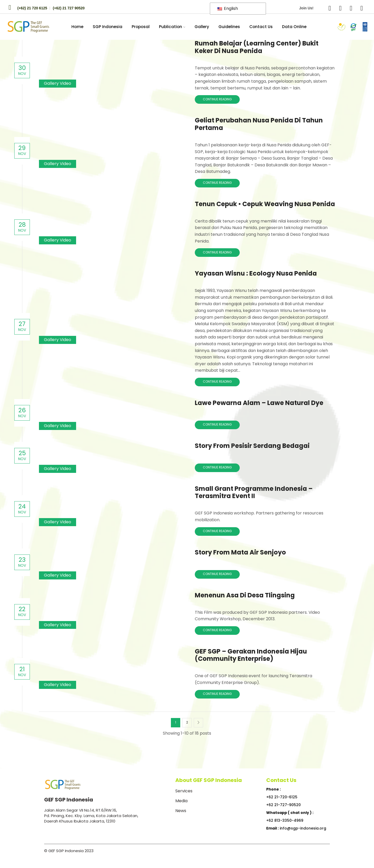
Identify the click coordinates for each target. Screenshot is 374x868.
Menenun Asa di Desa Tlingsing (245, 595)
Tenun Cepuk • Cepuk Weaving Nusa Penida (265, 204)
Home (77, 27)
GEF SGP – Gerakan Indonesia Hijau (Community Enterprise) (251, 655)
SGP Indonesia (108, 27)
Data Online (294, 27)
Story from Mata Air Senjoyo (240, 552)
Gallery (202, 27)
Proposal (141, 27)
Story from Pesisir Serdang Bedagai (252, 446)
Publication (172, 27)
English (228, 8)
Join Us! (306, 8)
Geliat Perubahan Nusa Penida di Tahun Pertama (259, 124)
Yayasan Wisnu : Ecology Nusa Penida (256, 273)
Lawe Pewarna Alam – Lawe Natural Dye (259, 403)
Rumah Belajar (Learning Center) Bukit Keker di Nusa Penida (257, 47)
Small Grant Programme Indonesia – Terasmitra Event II (254, 492)
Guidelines (229, 27)
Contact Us (261, 27)
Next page (198, 723)
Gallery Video (58, 83)
